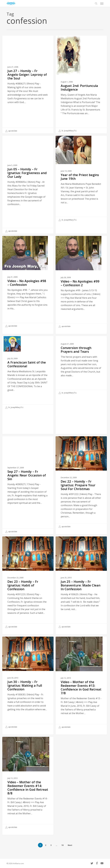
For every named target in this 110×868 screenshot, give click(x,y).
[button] (102, 3)
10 (62, 845)
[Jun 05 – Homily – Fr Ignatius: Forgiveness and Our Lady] (28, 194)
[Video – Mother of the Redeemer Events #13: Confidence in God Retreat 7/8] (81, 692)
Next (70, 845)
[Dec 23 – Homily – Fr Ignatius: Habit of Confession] (28, 592)
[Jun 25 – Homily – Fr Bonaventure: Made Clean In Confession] (81, 592)
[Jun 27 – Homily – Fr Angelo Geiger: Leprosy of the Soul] (28, 85)
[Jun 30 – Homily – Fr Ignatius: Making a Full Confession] (28, 692)
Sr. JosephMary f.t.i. (68, 131)
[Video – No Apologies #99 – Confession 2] (81, 292)
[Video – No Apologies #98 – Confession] (28, 291)
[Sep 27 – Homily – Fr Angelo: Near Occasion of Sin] (28, 494)
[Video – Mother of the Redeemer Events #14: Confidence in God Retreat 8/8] (28, 792)
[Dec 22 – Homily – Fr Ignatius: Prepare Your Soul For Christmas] (81, 492)
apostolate (11, 131)
